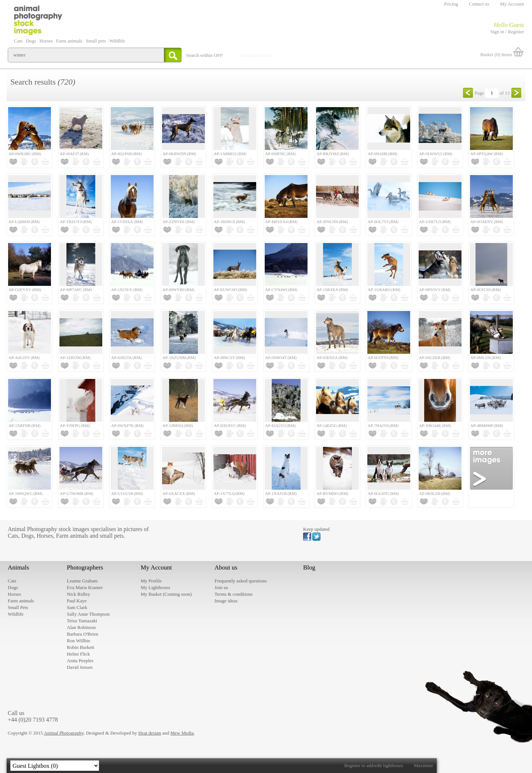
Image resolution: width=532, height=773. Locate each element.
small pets (111, 536)
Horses (45, 536)
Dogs (27, 536)
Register (516, 32)
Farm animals (72, 536)
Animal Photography (64, 733)
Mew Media (182, 733)
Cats (13, 536)
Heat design (150, 733)
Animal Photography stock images (49, 529)
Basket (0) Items (496, 54)
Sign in (497, 32)
